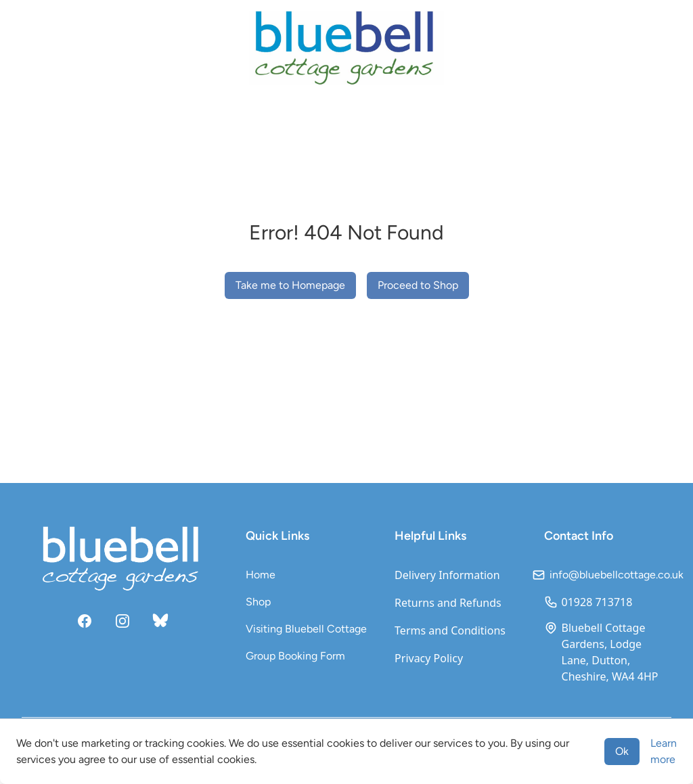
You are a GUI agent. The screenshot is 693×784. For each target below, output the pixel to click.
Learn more (664, 751)
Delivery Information (447, 575)
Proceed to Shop (418, 285)
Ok (622, 751)
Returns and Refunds (448, 603)
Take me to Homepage (290, 285)
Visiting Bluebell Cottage (306, 629)
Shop (258, 602)
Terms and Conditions (450, 630)
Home (261, 575)
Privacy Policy (429, 658)
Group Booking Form (295, 656)
